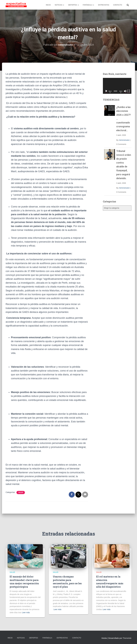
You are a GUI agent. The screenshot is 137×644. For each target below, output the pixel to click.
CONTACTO (118, 5)
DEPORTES (73, 5)
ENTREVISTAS (104, 5)
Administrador (124, 140)
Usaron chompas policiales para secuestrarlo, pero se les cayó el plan (67, 582)
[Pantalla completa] (129, 91)
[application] (117, 86)
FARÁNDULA (89, 5)
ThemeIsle (127, 638)
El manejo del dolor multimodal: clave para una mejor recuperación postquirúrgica (24, 582)
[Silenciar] (125, 91)
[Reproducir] (106, 91)
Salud (21, 492)
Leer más (26, 612)
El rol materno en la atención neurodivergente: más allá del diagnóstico (110, 582)
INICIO (48, 5)
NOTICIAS (59, 5)
